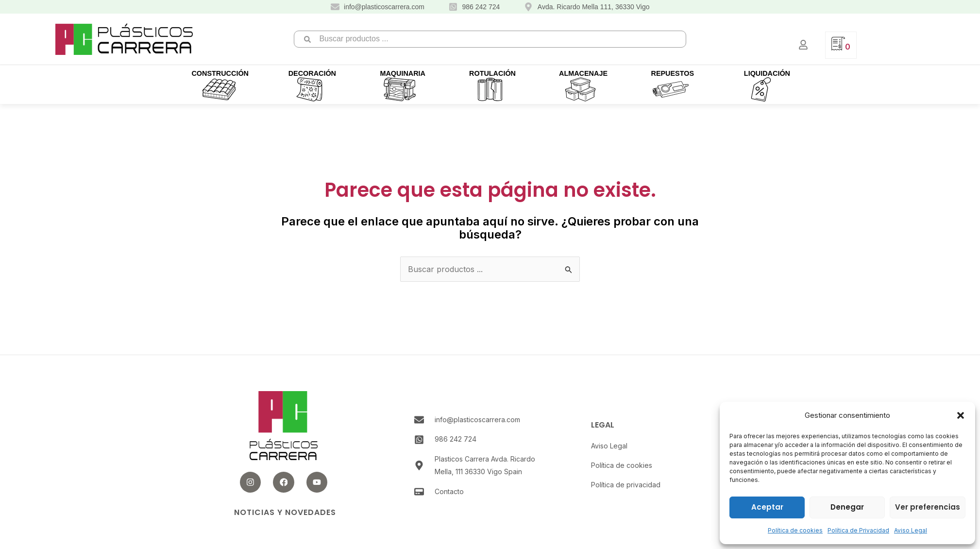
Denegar (847, 507)
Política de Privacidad (858, 530)
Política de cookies (795, 530)
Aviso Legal (911, 530)
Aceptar (767, 507)
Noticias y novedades (285, 512)
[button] (961, 415)
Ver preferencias (928, 507)
